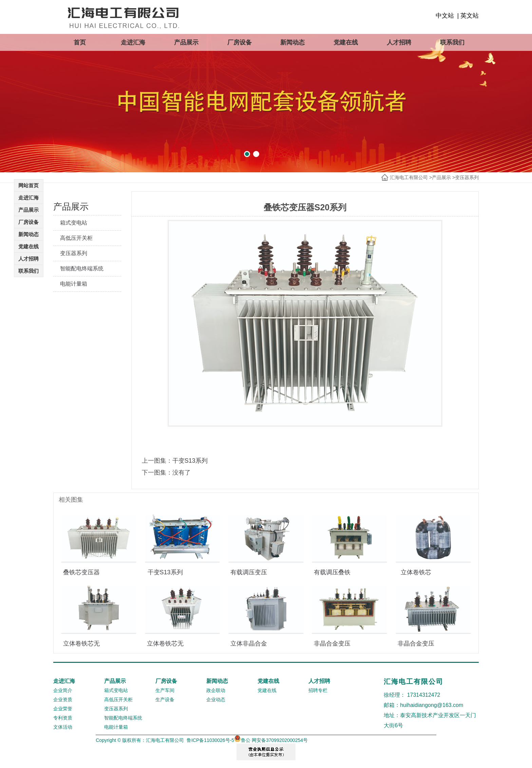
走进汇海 (133, 42)
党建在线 (346, 42)
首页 (80, 42)
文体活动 (63, 727)
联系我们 (452, 42)
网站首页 (28, 185)
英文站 (470, 16)
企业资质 (63, 699)
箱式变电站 (74, 223)
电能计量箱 (74, 284)
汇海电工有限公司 (409, 177)
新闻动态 (292, 42)
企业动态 (216, 699)
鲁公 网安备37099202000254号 (271, 740)
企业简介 (63, 690)
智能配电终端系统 (82, 268)
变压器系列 (467, 177)
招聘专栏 (318, 690)
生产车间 (165, 690)
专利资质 (63, 718)
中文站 (445, 16)
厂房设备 (240, 42)
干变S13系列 (190, 461)
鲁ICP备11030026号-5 (210, 740)
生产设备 (165, 699)
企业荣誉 (63, 709)
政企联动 (216, 690)
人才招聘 (399, 42)
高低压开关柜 (76, 238)
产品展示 (186, 42)
